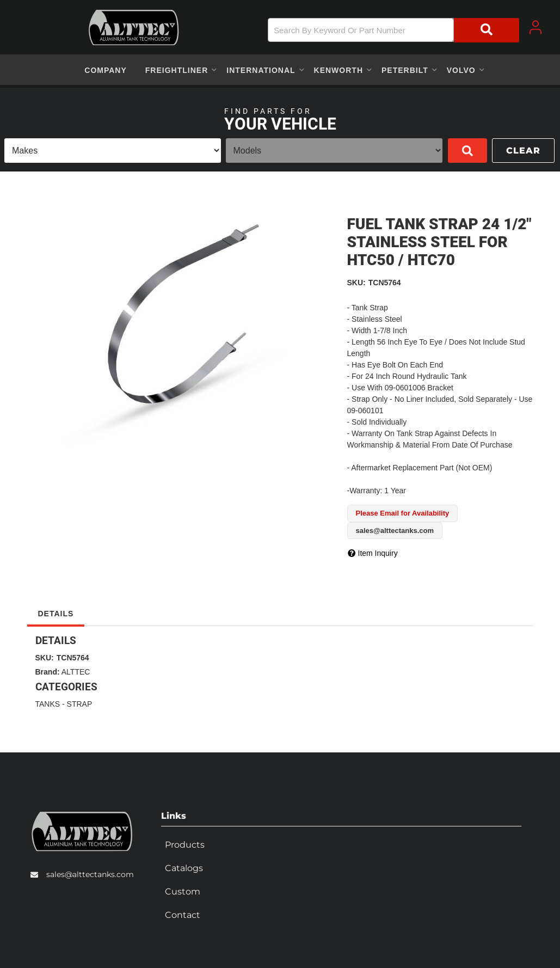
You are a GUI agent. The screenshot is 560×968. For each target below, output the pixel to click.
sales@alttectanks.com (90, 873)
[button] (393, 30)
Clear (523, 151)
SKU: (356, 283)
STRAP (80, 704)
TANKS (48, 704)
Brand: (48, 672)
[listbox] (113, 151)
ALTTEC (76, 672)
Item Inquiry (378, 553)
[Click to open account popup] (536, 27)
